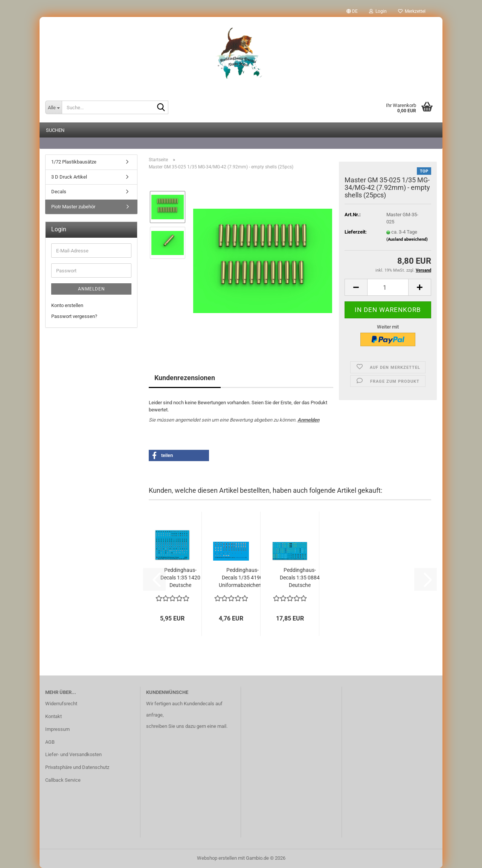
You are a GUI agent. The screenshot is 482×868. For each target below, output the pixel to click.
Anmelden (308, 420)
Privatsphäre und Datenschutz (77, 767)
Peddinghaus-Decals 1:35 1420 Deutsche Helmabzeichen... (180, 578)
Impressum (57, 729)
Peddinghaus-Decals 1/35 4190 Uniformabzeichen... (242, 578)
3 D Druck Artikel (69, 177)
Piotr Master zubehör (73, 207)
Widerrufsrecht (61, 704)
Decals (59, 192)
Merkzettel (412, 11)
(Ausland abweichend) (407, 239)
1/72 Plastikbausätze (74, 162)
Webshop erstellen (217, 858)
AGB (50, 742)
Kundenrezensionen (185, 378)
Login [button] (378, 11)
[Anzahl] (388, 287)
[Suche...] (53, 107)
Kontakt (53, 716)
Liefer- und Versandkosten (73, 754)
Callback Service (63, 780)
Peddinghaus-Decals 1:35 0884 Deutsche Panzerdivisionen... (300, 578)
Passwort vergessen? (74, 316)
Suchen (55, 130)
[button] (352, 11)
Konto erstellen (67, 305)
